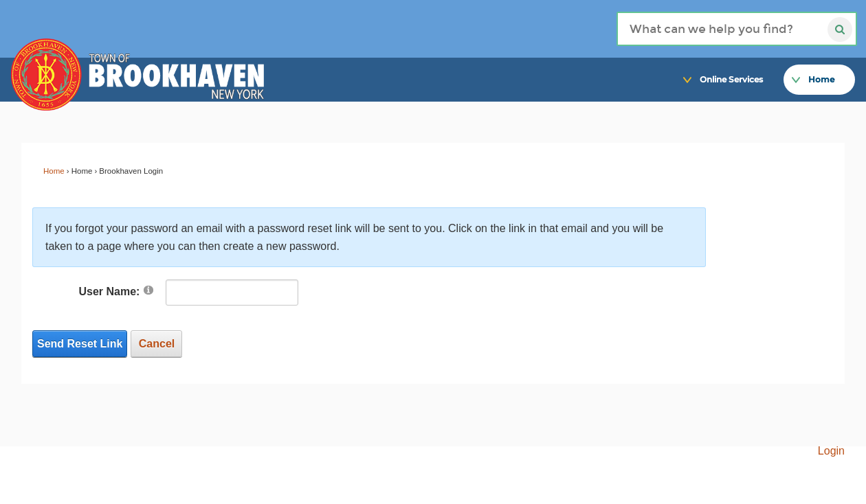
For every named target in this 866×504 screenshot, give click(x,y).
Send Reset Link (80, 344)
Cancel (157, 344)
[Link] (845, 56)
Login (831, 451)
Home (54, 171)
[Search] (737, 29)
